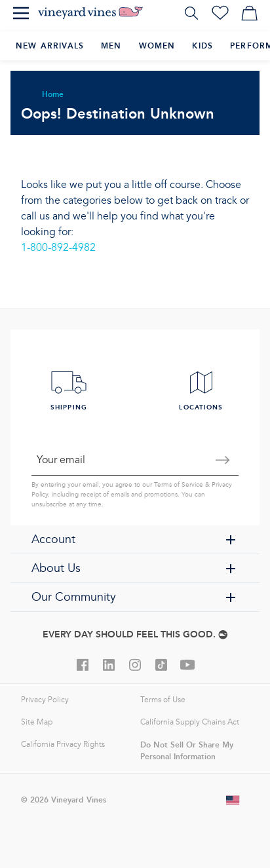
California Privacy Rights (63, 745)
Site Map (37, 722)
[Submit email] (223, 460)
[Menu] (21, 13)
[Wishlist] (220, 13)
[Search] (191, 13)
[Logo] (90, 13)
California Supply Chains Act (190, 722)
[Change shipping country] (233, 800)
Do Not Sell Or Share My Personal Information (187, 750)
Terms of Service (179, 485)
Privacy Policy (45, 700)
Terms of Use (163, 700)
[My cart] (249, 13)
